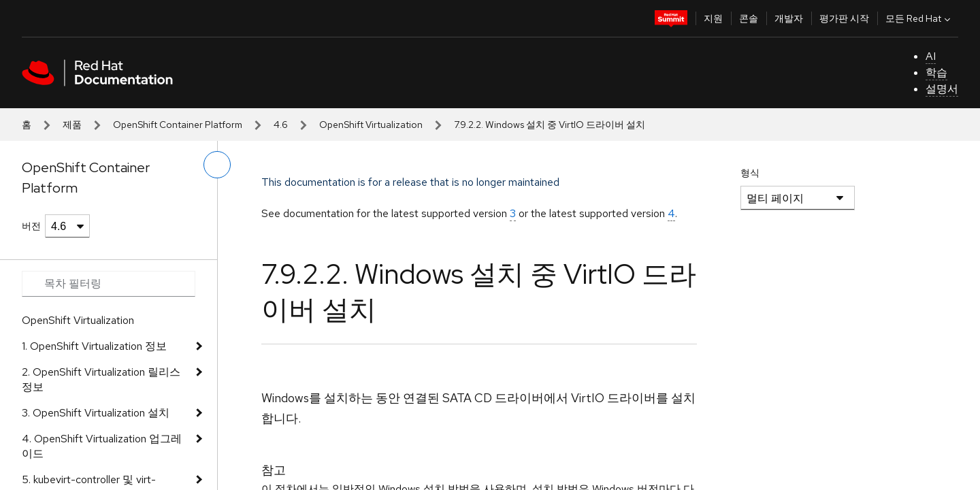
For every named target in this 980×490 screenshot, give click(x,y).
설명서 (942, 89)
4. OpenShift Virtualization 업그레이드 (102, 446)
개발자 (789, 18)
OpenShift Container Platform (178, 125)
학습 (936, 72)
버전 (31, 226)
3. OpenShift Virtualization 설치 (96, 413)
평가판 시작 (844, 18)
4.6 (281, 125)
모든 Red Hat (919, 18)
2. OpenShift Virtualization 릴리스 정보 (101, 379)
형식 (750, 173)
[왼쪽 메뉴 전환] (217, 165)
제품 (72, 125)
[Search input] (109, 284)
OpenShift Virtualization (371, 125)
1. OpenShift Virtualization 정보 (94, 346)
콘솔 (749, 18)
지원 (713, 18)
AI (931, 56)
